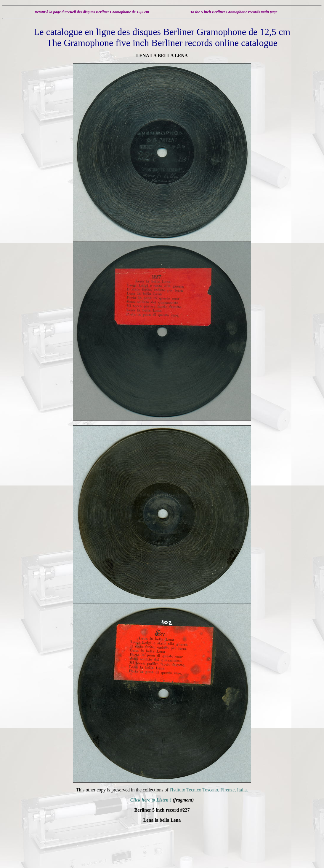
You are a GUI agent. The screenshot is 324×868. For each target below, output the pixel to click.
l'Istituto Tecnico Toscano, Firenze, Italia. (209, 790)
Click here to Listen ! (151, 800)
